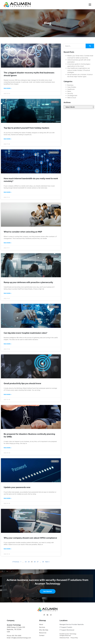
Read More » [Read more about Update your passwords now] (8, 498)
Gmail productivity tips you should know (22, 383)
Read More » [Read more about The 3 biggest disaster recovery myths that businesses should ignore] (8, 88)
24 (29, 562)
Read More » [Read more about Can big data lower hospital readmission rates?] (8, 344)
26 (35, 562)
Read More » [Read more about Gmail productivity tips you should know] (8, 394)
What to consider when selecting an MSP (23, 232)
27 (38, 562)
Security (70, 93)
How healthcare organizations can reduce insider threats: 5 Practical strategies (79, 70)
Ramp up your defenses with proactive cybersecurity (28, 282)
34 (43, 562)
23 (26, 562)
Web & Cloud (72, 98)
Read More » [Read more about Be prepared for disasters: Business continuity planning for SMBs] (8, 448)
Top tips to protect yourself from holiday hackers (26, 128)
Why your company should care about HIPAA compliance (30, 538)
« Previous (16, 562)
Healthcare (71, 89)
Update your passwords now (17, 487)
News (69, 91)
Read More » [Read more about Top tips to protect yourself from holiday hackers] (8, 139)
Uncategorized (72, 95)
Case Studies (72, 87)
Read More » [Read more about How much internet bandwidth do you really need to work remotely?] (8, 192)
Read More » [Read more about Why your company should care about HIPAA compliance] (8, 549)
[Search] (90, 46)
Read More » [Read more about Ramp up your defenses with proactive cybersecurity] (8, 293)
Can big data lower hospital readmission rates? (25, 333)
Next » (47, 562)
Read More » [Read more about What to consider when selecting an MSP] (8, 243)
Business (70, 85)
